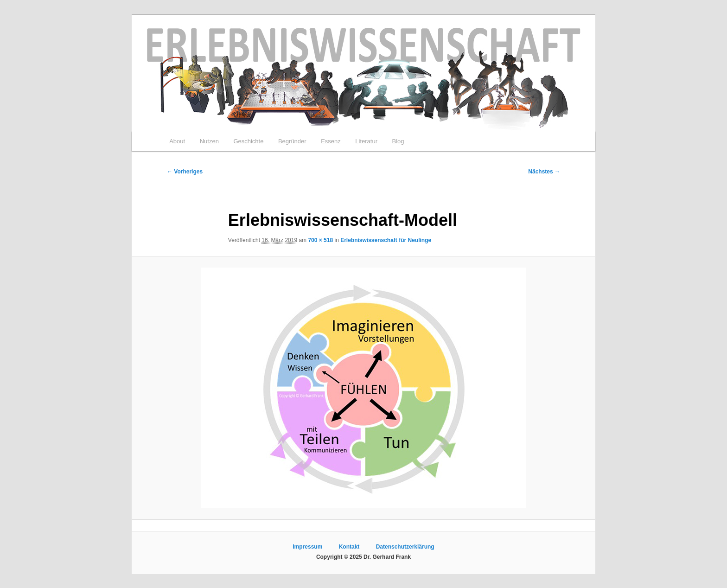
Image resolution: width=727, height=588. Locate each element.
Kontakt (349, 547)
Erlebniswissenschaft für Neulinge (386, 240)
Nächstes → (544, 172)
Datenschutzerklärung (405, 547)
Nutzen (209, 141)
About (177, 141)
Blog (398, 141)
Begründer (292, 141)
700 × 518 (320, 240)
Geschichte (248, 141)
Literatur (366, 141)
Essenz (331, 141)
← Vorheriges (185, 172)
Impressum (307, 547)
